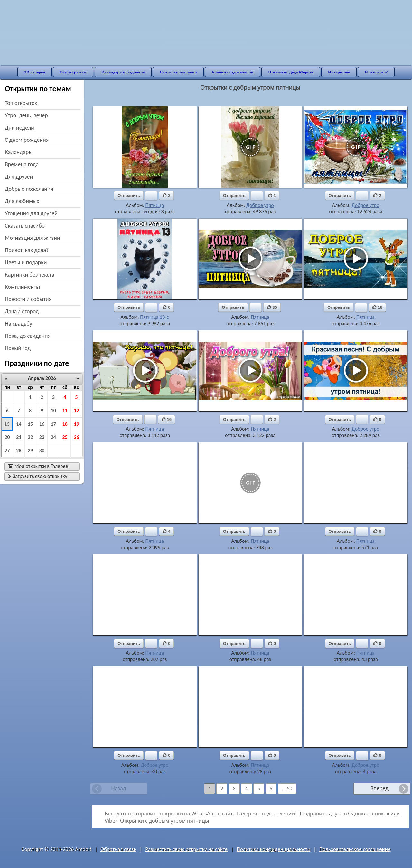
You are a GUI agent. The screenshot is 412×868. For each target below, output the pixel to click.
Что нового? (376, 72)
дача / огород (22, 311)
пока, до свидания (28, 336)
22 (30, 437)
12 (76, 410)
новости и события (28, 299)
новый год (18, 348)
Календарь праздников (123, 72)
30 (42, 450)
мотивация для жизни (33, 238)
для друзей (19, 177)
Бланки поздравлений (233, 72)
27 (7, 450)
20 (7, 437)
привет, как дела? (27, 250)
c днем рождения (27, 140)
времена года (22, 164)
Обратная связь (118, 849)
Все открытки (73, 72)
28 (19, 450)
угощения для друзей (31, 213)
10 (53, 410)
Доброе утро (260, 205)
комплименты (22, 287)
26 (76, 437)
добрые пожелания (29, 189)
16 (42, 424)
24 (53, 437)
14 (19, 424)
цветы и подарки (26, 262)
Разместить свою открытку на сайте (186, 849)
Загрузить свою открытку (38, 476)
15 (30, 424)
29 (30, 450)
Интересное (339, 72)
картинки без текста (30, 275)
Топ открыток (21, 103)
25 (65, 437)
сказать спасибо (25, 226)
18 (65, 424)
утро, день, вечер (26, 115)
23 (42, 437)
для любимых (22, 201)
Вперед (379, 788)
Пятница (155, 205)
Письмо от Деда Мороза (291, 72)
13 (7, 424)
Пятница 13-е (154, 317)
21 (19, 437)
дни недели (19, 128)
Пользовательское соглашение (355, 849)
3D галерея (35, 72)
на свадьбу (19, 324)
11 (65, 410)
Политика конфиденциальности (273, 849)
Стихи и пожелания (178, 72)
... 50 (287, 789)
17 (53, 424)
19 (76, 424)
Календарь (18, 152)
